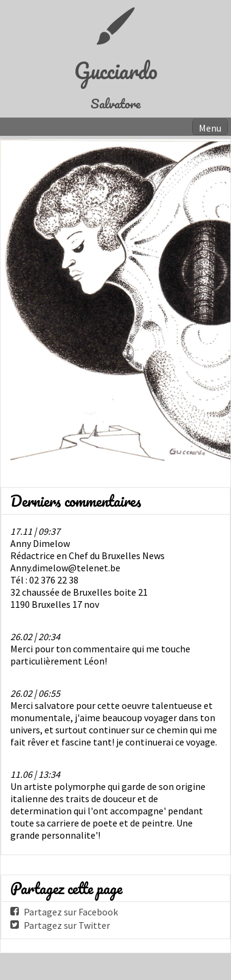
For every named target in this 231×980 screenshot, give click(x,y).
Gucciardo (116, 71)
